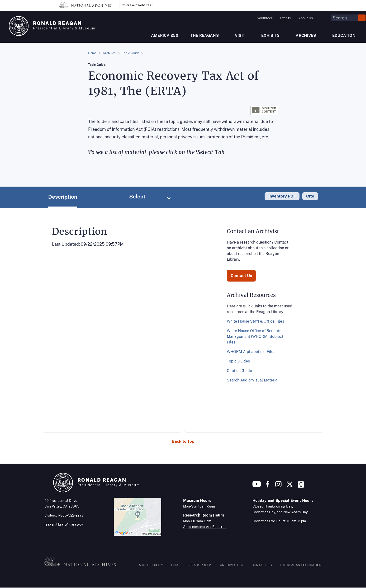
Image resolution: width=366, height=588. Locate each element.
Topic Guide (131, 53)
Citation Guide (239, 371)
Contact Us (241, 276)
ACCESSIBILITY (151, 565)
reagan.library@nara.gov (64, 524)
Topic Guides (238, 361)
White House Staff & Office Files (255, 321)
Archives (109, 53)
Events (285, 18)
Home (92, 53)
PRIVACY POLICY (199, 565)
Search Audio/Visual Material (253, 380)
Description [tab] (63, 197)
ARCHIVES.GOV (232, 565)
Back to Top (183, 441)
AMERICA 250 (165, 35)
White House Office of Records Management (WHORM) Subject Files (255, 336)
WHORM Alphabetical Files (251, 352)
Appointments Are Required (205, 527)
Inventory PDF (282, 196)
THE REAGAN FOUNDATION (301, 565)
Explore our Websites (136, 5)
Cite (310, 196)
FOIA (175, 565)
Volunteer (265, 18)
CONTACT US (262, 565)
